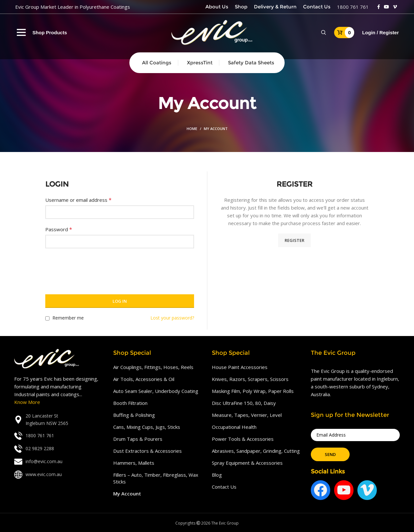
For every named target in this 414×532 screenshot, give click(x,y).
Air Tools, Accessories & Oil (144, 379)
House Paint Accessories (240, 367)
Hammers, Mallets (134, 463)
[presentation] (94, 267)
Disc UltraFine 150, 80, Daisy (244, 403)
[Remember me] (47, 318)
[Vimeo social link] (395, 7)
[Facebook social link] (379, 7)
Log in (120, 301)
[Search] (324, 33)
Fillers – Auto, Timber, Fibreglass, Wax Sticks (156, 478)
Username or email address (78, 200)
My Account (127, 494)
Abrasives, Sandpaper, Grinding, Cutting (256, 451)
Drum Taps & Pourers (138, 439)
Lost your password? (172, 318)
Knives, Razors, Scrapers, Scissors (250, 379)
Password (59, 229)
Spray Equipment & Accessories (247, 463)
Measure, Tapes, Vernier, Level (247, 415)
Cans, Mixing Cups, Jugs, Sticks (147, 427)
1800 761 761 (353, 7)
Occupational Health (234, 427)
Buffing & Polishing (134, 415)
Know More (27, 402)
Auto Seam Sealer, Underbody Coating (156, 391)
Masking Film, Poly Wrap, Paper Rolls (253, 391)
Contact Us (224, 487)
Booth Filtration (130, 403)
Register (294, 240)
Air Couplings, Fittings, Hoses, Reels (153, 367)
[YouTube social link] (387, 7)
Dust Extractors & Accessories (147, 451)
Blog (217, 475)
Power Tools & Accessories (243, 439)
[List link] (59, 420)
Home (192, 129)
